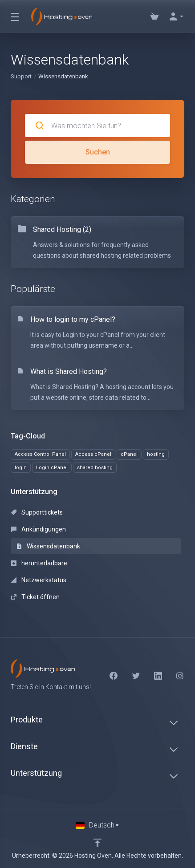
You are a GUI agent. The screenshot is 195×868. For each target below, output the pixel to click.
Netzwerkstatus (39, 580)
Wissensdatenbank (48, 546)
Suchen (98, 152)
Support (21, 76)
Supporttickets (37, 512)
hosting (156, 454)
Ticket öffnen (35, 597)
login (21, 468)
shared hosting (95, 468)
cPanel (129, 454)
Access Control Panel (40, 454)
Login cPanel (52, 468)
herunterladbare (39, 563)
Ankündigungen (39, 529)
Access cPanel (93, 454)
